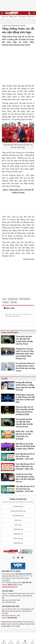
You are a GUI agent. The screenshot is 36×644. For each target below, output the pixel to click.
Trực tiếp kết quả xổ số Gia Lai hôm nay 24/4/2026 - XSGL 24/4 (25, 456)
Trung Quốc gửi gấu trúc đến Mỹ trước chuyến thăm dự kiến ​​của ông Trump (25, 340)
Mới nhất (5, 17)
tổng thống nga (13, 299)
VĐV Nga (14, 302)
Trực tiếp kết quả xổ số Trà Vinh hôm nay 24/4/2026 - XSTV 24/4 (25, 489)
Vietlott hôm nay (18, 543)
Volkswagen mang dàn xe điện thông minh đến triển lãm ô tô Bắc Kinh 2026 (25, 398)
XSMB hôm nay (18, 534)
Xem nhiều (13, 17)
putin (4, 299)
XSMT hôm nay (18, 538)
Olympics (6, 302)
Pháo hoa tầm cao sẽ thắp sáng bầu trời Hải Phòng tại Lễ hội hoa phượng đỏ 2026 (25, 411)
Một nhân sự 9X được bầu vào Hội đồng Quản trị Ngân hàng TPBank (25, 446)
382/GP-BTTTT (25, 576)
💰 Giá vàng (22, 17)
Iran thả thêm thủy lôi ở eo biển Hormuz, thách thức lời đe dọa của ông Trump (25, 367)
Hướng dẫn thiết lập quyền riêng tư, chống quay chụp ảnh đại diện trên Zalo (25, 386)
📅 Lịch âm (30, 17)
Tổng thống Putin (25, 299)
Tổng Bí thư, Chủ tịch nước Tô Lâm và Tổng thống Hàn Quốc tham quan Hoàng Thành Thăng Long (25, 354)
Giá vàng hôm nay (18, 516)
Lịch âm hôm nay (18, 506)
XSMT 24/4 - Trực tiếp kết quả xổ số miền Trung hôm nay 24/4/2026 (24, 435)
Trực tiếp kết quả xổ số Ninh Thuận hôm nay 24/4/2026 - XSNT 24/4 (25, 467)
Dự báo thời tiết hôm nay (18, 511)
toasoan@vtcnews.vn (10, 587)
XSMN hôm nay (18, 529)
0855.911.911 (12, 585)
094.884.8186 (12, 618)
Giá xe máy (18, 525)
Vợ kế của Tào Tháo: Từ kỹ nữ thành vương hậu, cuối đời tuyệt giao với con (25, 478)
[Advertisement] (18, 64)
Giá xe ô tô (18, 520)
